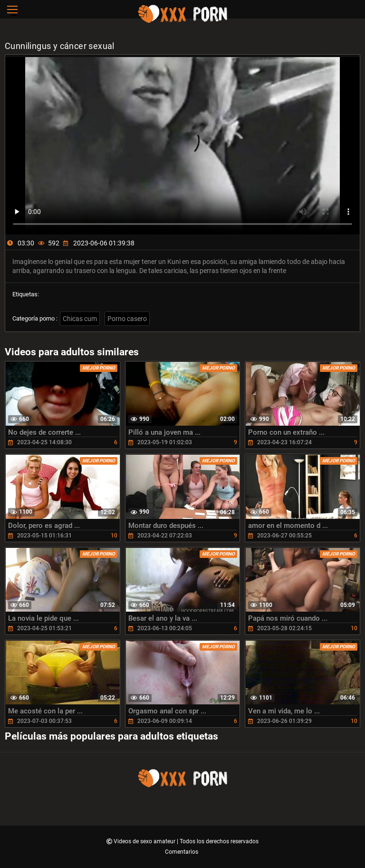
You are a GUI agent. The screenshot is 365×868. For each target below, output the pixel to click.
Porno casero (127, 319)
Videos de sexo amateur (145, 841)
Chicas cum (80, 319)
